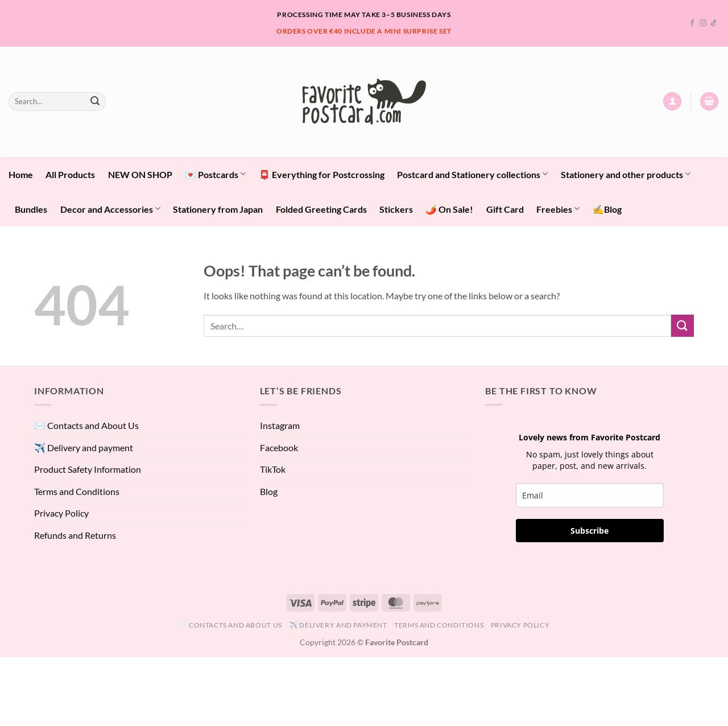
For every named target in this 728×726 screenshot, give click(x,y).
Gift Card (505, 209)
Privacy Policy (61, 513)
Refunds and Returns (75, 535)
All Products (70, 174)
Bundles (31, 209)
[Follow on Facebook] (692, 23)
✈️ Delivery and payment (84, 447)
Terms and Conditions (77, 491)
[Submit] (95, 101)
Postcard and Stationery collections (472, 174)
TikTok (273, 469)
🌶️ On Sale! (449, 209)
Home (21, 174)
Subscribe (590, 531)
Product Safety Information (88, 469)
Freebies (558, 209)
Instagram (280, 425)
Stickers (396, 209)
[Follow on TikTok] (714, 23)
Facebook (279, 447)
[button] (672, 102)
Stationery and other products (626, 174)
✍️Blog (607, 209)
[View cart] (709, 102)
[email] (590, 495)
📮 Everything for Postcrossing (322, 174)
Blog (269, 491)
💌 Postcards (215, 174)
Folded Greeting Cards (321, 209)
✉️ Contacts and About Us (86, 425)
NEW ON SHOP (140, 174)
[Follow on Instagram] (703, 23)
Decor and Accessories (110, 209)
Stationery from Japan (218, 209)
